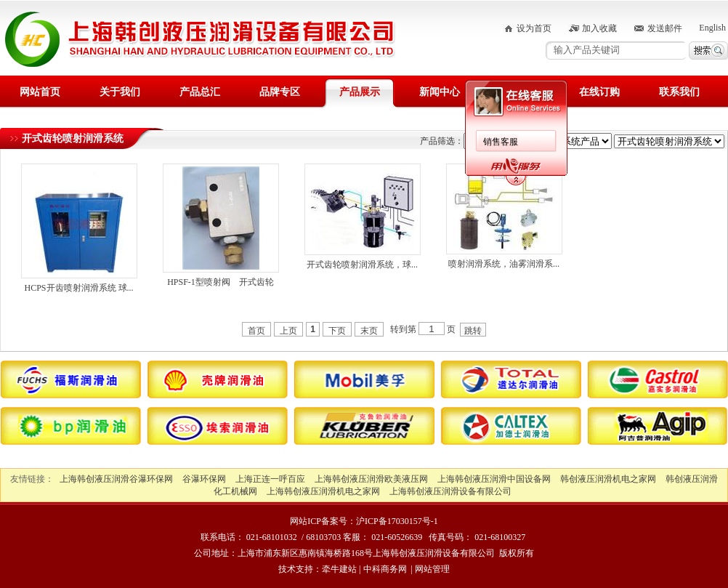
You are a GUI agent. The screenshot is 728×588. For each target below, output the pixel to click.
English (712, 28)
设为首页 (534, 28)
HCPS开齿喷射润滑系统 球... (78, 288)
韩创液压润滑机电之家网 (608, 479)
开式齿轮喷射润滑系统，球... (362, 265)
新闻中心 (440, 92)
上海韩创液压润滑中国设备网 (494, 479)
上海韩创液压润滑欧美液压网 (371, 479)
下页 (337, 331)
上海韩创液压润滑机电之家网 (323, 491)
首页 (256, 331)
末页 (369, 331)
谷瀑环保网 (204, 479)
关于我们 (120, 92)
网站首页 (40, 92)
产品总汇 (200, 92)
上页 (288, 331)
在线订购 (599, 92)
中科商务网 (385, 569)
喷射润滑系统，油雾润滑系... (504, 264)
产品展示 (360, 92)
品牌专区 (280, 92)
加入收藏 (599, 28)
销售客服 (501, 142)
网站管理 (432, 569)
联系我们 (679, 92)
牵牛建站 (339, 569)
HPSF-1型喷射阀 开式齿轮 (221, 282)
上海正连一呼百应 (270, 479)
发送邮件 (665, 28)
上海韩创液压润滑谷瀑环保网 (116, 479)
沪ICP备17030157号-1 (397, 521)
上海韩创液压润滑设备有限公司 (450, 491)
